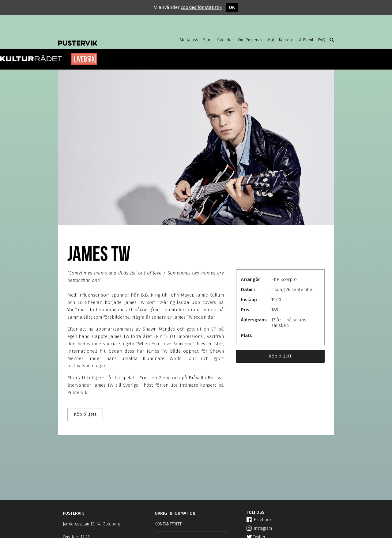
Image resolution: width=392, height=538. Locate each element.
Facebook (259, 520)
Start (207, 40)
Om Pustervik (250, 40)
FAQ (322, 40)
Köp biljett (280, 356)
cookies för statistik (201, 7)
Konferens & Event (296, 40)
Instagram (259, 528)
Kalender (225, 40)
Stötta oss (189, 40)
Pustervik (107, 38)
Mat (271, 40)
